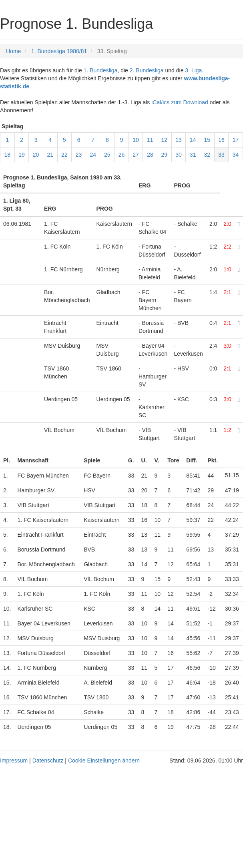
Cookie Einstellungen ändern (104, 760)
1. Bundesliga (101, 70)
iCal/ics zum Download (180, 102)
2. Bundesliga (147, 70)
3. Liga (193, 70)
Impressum (14, 760)
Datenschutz (48, 760)
